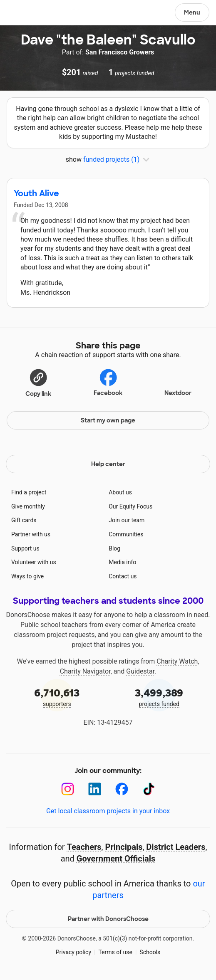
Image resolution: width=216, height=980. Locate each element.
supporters (57, 697)
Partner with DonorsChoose (108, 919)
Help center (108, 464)
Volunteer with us (34, 562)
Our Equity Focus (130, 506)
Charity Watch (177, 661)
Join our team (127, 520)
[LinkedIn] (95, 789)
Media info (122, 562)
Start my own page (108, 420)
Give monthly (28, 506)
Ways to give (27, 576)
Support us (25, 548)
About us (120, 492)
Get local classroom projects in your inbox (108, 811)
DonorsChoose (26, 13)
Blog (114, 548)
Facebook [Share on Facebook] (108, 382)
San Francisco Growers (120, 52)
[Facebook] (122, 789)
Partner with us (31, 534)
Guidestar (140, 671)
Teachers (84, 847)
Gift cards (24, 520)
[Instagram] (68, 789)
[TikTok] (149, 789)
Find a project (29, 492)
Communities (126, 534)
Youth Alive (36, 193)
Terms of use (115, 952)
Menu (192, 12)
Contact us (123, 576)
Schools (150, 952)
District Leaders (176, 847)
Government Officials (116, 859)
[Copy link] (38, 383)
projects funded (159, 697)
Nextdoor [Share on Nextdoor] (178, 382)
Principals (124, 847)
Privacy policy (73, 952)
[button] (38, 383)
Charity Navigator (85, 671)
